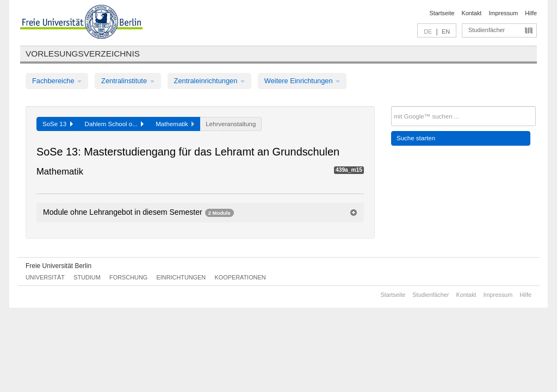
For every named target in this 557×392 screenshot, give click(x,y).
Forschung (128, 277)
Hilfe (531, 13)
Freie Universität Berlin (58, 266)
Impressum (503, 13)
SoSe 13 (58, 124)
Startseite (442, 13)
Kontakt (472, 13)
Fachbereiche (57, 81)
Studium (87, 277)
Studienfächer (487, 30)
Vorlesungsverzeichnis (83, 54)
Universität (45, 277)
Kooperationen (240, 277)
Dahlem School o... (115, 124)
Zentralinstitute (128, 81)
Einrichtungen (181, 277)
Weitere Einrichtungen (302, 81)
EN (446, 32)
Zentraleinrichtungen (209, 81)
